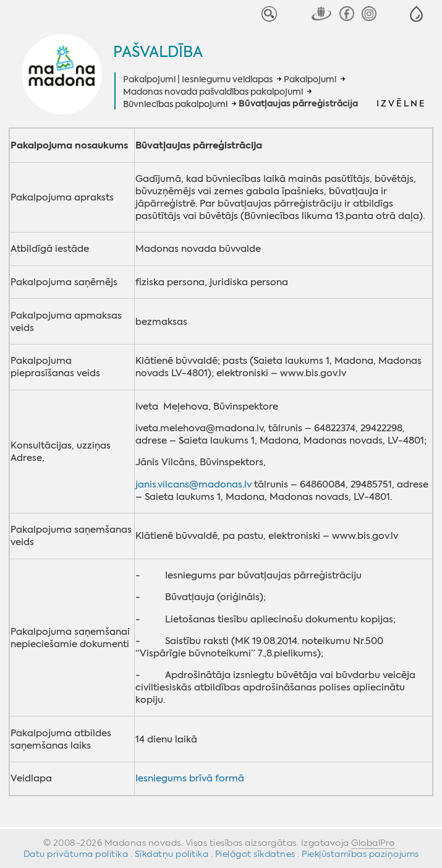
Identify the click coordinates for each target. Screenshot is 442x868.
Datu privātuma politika (76, 854)
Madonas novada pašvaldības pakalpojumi (213, 92)
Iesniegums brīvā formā (190, 778)
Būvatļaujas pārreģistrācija (298, 104)
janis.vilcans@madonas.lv (193, 484)
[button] (416, 14)
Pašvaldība (158, 52)
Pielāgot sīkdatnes (255, 854)
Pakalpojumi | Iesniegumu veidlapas (198, 79)
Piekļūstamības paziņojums (360, 854)
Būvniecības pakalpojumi (175, 104)
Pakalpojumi (310, 79)
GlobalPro (373, 843)
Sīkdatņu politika (172, 854)
